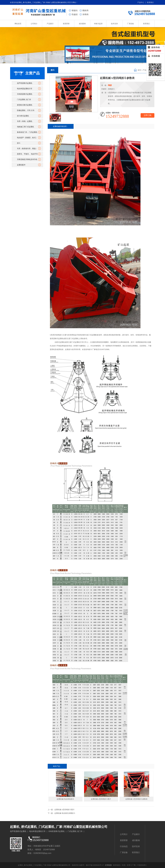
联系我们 (150, 2)
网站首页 (18, 24)
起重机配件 (21, 165)
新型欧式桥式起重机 (25, 105)
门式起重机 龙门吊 (24, 99)
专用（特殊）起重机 (25, 121)
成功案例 (82, 24)
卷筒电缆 (116, 865)
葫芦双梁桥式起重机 (25, 83)
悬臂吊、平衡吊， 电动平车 (27, 154)
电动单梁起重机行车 (25, 89)
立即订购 (147, 115)
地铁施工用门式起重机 (25, 127)
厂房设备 (130, 24)
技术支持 (114, 24)
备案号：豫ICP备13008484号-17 (92, 865)
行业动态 (124, 846)
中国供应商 (141, 865)
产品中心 (141, 2)
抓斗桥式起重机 (23, 116)
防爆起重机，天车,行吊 (26, 110)
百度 (123, 865)
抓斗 (19, 143)
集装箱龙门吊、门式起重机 (27, 132)
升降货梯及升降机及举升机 (27, 159)
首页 (139, 70)
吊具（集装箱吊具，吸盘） (27, 148)
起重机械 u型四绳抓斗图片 (65, 810)
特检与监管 (98, 24)
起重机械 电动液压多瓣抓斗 (65, 813)
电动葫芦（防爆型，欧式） (27, 138)
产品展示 (50, 24)
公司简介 (34, 24)
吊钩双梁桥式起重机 (25, 94)
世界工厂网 (131, 865)
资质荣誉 (66, 24)
